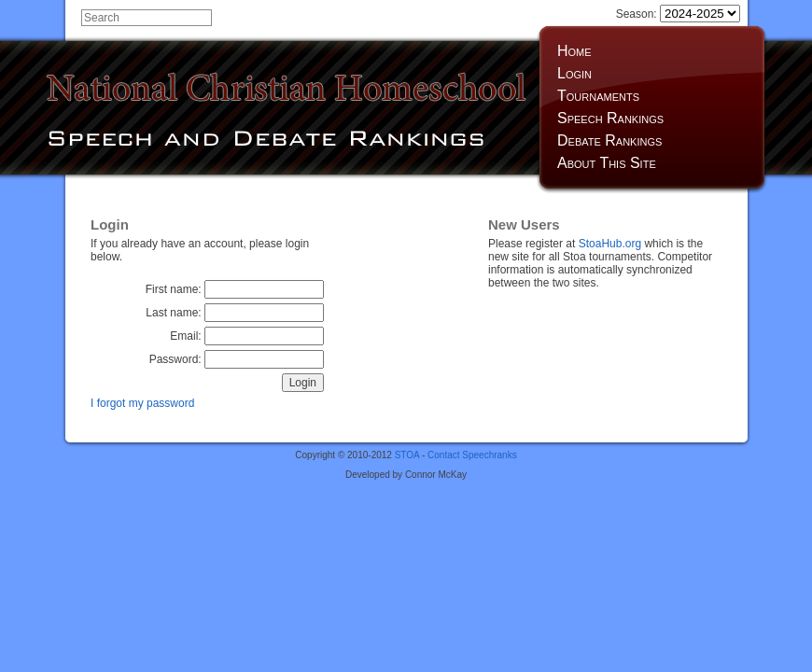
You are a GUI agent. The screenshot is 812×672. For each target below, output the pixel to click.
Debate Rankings (609, 140)
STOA (407, 455)
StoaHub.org (610, 244)
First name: (235, 289)
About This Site (607, 163)
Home (574, 51)
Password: (237, 359)
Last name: (235, 313)
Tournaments (598, 96)
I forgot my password (142, 403)
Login (574, 73)
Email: (247, 336)
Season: (678, 14)
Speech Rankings (610, 118)
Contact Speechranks (472, 455)
